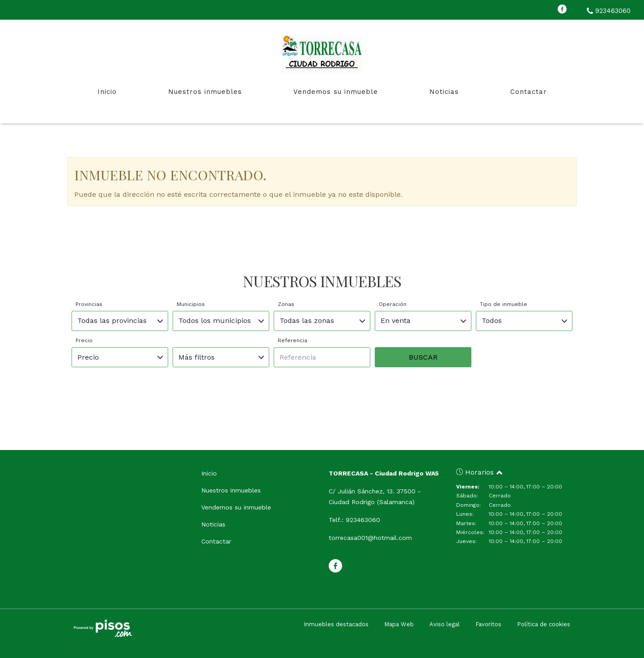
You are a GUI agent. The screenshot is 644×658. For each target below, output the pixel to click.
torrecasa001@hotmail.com (370, 538)
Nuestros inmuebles (205, 92)
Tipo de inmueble (504, 304)
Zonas (286, 304)
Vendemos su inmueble (336, 92)
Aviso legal (445, 624)
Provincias (89, 304)
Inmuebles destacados (336, 624)
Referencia (292, 340)
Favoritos (488, 624)
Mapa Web (399, 624)
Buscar (423, 357)
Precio (84, 340)
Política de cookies (544, 624)
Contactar (529, 92)
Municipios (191, 304)
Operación (393, 304)
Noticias (444, 92)
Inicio (107, 92)
